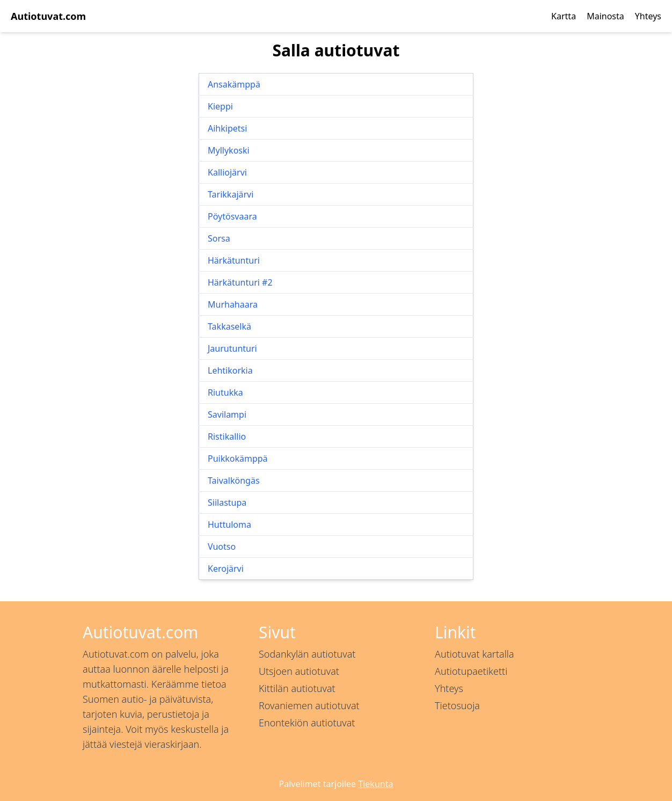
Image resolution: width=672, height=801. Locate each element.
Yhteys (648, 16)
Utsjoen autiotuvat (299, 671)
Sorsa (219, 238)
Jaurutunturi (232, 348)
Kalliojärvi (227, 172)
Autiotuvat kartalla (474, 654)
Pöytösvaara (232, 216)
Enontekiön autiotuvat (307, 723)
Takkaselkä (229, 326)
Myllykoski (229, 150)
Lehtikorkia (230, 370)
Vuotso (222, 547)
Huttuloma (229, 525)
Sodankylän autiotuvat (307, 654)
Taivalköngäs (234, 480)
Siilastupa (227, 503)
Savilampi (227, 414)
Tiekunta (375, 784)
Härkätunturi (234, 260)
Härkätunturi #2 (240, 282)
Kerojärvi (226, 569)
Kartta (564, 16)
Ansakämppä (234, 84)
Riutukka (225, 392)
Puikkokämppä (238, 458)
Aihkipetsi (227, 128)
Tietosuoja (457, 705)
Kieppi (220, 106)
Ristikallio (227, 436)
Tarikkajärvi (231, 194)
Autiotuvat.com (48, 16)
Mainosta (605, 16)
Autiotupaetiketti (471, 671)
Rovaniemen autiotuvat (309, 705)
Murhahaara (233, 304)
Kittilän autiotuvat (297, 688)
